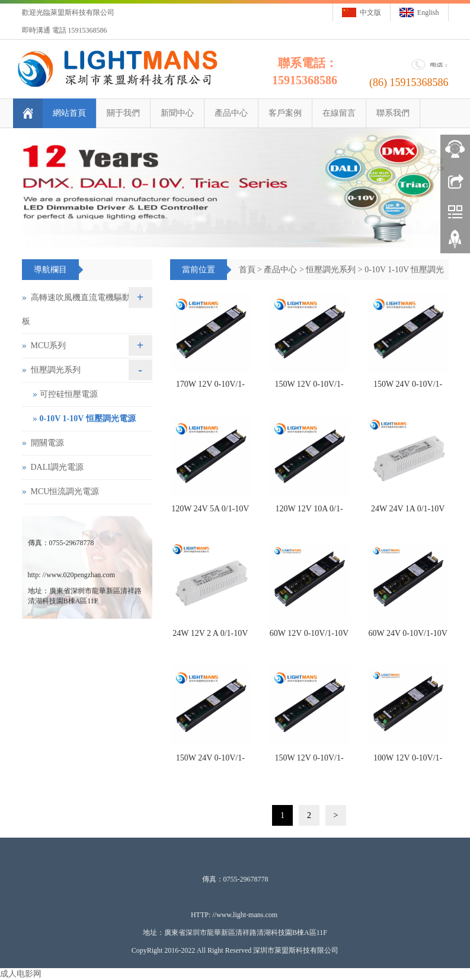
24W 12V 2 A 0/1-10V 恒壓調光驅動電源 (210, 637)
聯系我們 (393, 113)
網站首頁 (69, 113)
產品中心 (231, 113)
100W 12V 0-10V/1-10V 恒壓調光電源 (408, 762)
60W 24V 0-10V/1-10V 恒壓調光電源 (408, 637)
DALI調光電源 (57, 467)
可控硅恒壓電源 (69, 394)
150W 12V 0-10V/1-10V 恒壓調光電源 (309, 388)
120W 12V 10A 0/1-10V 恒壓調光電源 (309, 513)
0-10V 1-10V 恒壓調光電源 (88, 419)
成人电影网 (21, 974)
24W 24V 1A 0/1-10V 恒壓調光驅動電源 (408, 513)
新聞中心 (177, 113)
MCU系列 (49, 346)
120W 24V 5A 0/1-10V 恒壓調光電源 (210, 513)
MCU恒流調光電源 (65, 491)
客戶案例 (285, 113)
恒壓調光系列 (331, 270)
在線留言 (339, 113)
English (428, 12)
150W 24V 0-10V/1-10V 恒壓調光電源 (408, 388)
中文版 (370, 12)
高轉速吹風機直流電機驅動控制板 (84, 309)
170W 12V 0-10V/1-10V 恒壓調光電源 (210, 388)
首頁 (247, 270)
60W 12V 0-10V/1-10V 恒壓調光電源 (309, 637)
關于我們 (123, 113)
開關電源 (47, 443)
